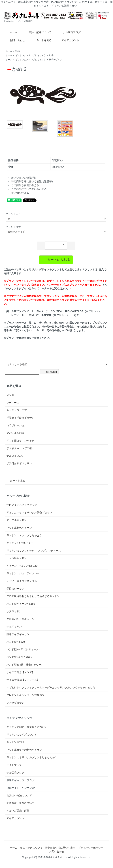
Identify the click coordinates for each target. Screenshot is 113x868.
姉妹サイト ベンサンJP (21, 788)
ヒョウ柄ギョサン (17, 558)
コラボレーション (17, 425)
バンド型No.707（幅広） (21, 657)
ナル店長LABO (15, 456)
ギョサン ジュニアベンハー (23, 573)
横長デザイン (56, 60)
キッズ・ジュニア (17, 410)
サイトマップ (14, 765)
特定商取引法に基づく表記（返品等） (33, 181)
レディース (13, 403)
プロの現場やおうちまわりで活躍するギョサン (33, 596)
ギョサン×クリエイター (20, 543)
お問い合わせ (15, 40)
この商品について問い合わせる (29, 189)
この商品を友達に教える (25, 185)
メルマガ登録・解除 (18, 811)
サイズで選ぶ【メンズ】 (20, 672)
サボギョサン (14, 627)
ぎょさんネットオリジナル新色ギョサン (29, 513)
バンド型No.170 (16, 642)
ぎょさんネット (59, 857)
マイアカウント (68, 40)
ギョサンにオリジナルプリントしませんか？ (32, 757)
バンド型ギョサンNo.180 (21, 604)
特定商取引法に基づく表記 (60, 848)
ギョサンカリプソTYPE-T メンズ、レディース (34, 551)
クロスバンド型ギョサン (20, 619)
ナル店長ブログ (69, 32)
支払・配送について (38, 32)
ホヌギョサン (14, 611)
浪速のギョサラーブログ (20, 780)
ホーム (11, 32)
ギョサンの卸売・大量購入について (27, 727)
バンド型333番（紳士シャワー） (25, 665)
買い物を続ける (20, 193)
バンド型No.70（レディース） (24, 649)
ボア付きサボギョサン (19, 463)
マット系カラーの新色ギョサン (24, 750)
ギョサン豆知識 (15, 742)
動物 (18, 51)
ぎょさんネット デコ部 (20, 448)
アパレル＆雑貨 (15, 433)
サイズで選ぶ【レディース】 (23, 680)
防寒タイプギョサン (18, 634)
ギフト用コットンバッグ (20, 441)
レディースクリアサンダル (22, 581)
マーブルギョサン (17, 520)
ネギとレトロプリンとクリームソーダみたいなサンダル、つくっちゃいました (51, 687)
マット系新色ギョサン (19, 528)
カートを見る (41, 40)
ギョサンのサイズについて (22, 735)
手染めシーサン (15, 589)
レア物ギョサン (15, 703)
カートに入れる (56, 260)
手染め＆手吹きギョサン (20, 418)
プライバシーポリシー (91, 848)
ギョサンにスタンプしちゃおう (31, 55)
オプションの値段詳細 (24, 178)
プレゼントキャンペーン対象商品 (25, 695)
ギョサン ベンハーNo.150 (22, 566)
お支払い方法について (19, 795)
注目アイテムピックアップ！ (23, 505)
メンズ (10, 395)
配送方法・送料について (20, 803)
